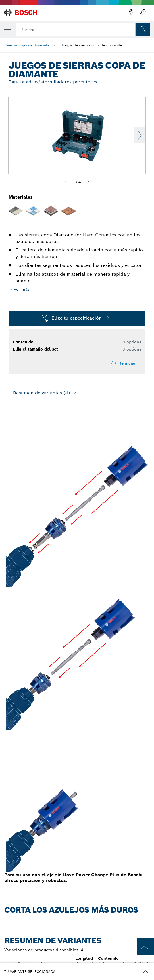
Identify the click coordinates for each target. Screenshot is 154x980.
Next (140, 135)
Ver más (22, 289)
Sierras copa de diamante (28, 45)
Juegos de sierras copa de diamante (91, 45)
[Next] (88, 182)
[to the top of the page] (145, 946)
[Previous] (66, 182)
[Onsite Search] (143, 30)
